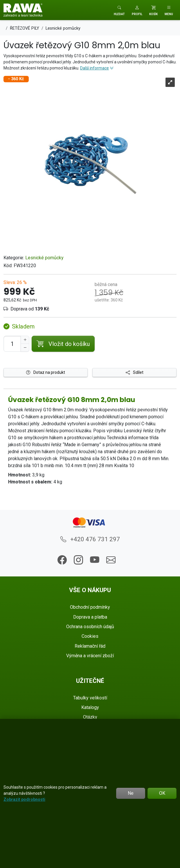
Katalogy (90, 707)
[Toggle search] (119, 10)
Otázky (90, 717)
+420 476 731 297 (90, 539)
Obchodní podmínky (90, 607)
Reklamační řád (90, 646)
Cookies (90, 636)
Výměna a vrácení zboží (90, 656)
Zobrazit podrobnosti (24, 799)
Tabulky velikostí (90, 698)
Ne (131, 793)
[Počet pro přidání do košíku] (12, 344)
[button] (137, 10)
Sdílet (135, 372)
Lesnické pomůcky (44, 258)
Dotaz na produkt (46, 372)
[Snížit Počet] (25, 348)
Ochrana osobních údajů (90, 627)
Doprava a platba (90, 617)
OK (162, 793)
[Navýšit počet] (25, 340)
